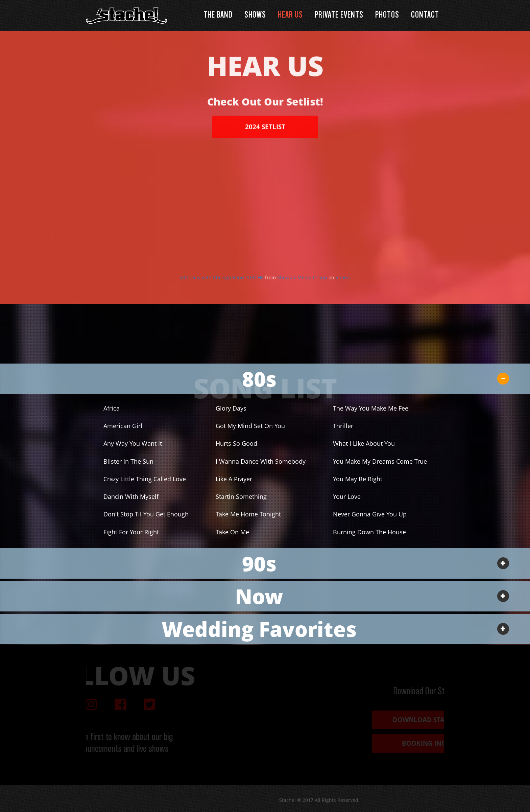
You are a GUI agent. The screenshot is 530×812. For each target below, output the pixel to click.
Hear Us (290, 15)
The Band (218, 15)
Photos (387, 15)
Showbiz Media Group (302, 284)
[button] (265, 379)
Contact (425, 15)
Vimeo (343, 284)
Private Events (339, 15)
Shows (255, 15)
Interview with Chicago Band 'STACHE (222, 284)
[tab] (265, 379)
